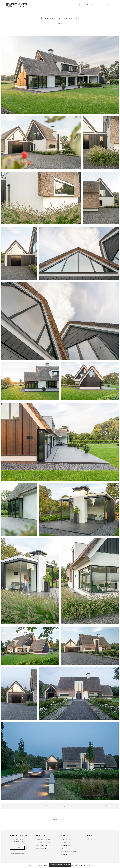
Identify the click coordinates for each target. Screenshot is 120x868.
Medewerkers (66, 845)
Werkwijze (65, 842)
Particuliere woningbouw (44, 839)
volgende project (111, 806)
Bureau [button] (101, 5)
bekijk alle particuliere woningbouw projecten (60, 806)
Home (82, 5)
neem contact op (60, 820)
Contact (111, 5)
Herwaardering (41, 845)
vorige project (8, 806)
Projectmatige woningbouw (45, 842)
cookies (60, 865)
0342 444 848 (17, 848)
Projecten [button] (90, 5)
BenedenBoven (86, 865)
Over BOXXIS (66, 839)
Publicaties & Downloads (70, 852)
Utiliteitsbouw (40, 849)
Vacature (64, 849)
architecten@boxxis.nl (20, 854)
